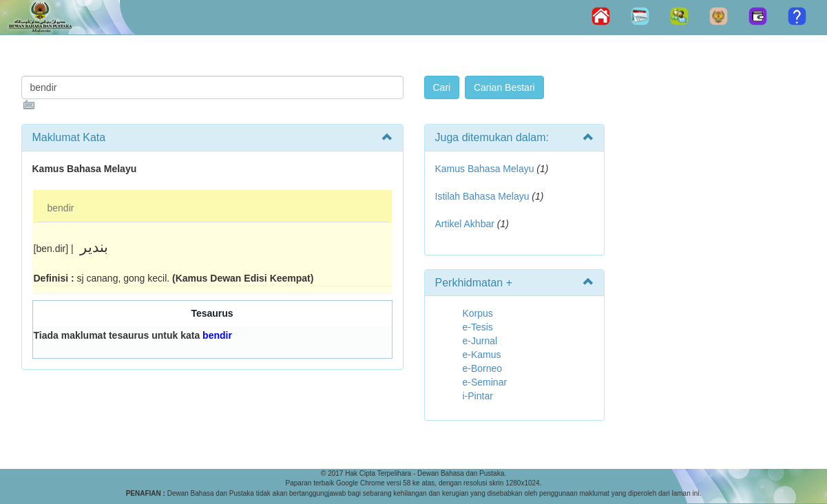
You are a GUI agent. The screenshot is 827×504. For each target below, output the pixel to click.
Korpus (478, 313)
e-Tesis (478, 327)
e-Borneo (483, 368)
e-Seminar (485, 382)
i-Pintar (478, 396)
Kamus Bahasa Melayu (486, 169)
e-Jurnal (480, 341)
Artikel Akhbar (465, 224)
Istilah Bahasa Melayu (482, 196)
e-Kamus (482, 355)
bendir (61, 208)
